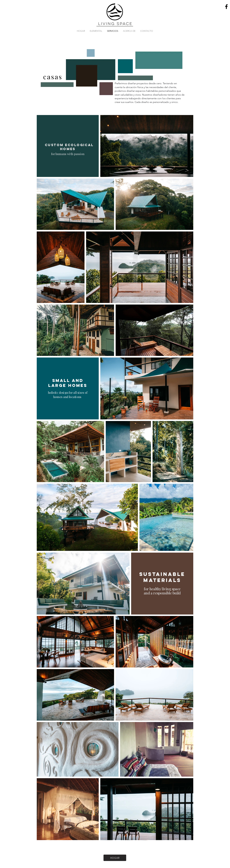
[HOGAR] (115, 858)
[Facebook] (226, 7)
